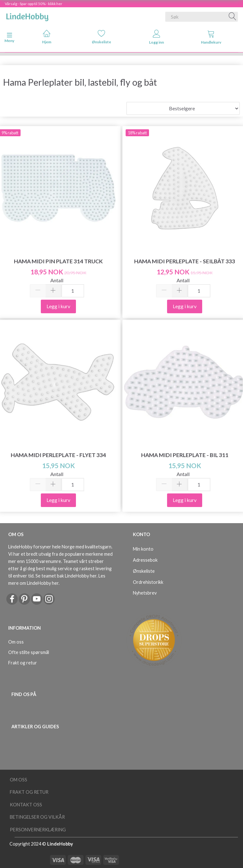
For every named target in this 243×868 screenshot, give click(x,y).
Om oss (16, 642)
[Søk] (233, 17)
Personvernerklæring (38, 830)
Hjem (47, 37)
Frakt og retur (23, 663)
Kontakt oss (26, 805)
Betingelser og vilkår (37, 817)
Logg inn (156, 37)
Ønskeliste (101, 37)
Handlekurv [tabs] (211, 37)
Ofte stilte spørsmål (29, 652)
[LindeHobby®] (27, 15)
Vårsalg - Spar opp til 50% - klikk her (34, 4)
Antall (57, 280)
